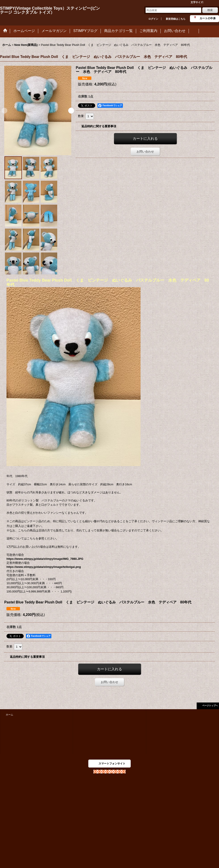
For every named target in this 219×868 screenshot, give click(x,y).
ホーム (9, 715)
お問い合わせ (145, 152)
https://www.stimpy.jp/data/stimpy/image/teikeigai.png (44, 567)
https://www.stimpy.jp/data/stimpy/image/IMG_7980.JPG (45, 559)
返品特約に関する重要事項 (99, 126)
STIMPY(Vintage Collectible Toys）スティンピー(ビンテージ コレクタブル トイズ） (50, 10)
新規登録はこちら (176, 19)
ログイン (153, 19)
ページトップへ (210, 706)
